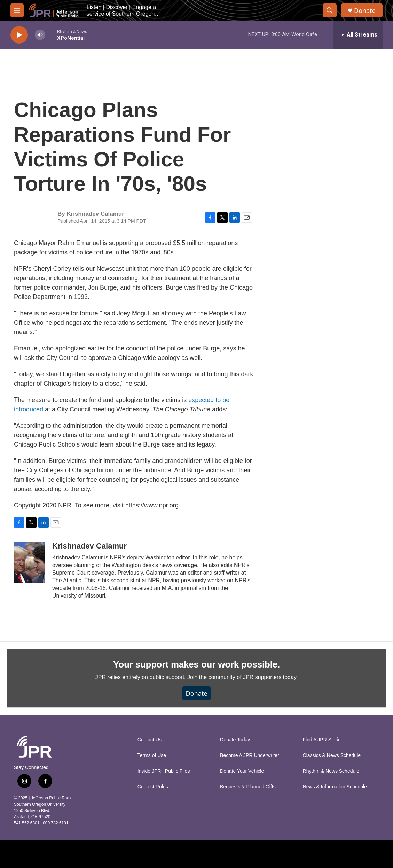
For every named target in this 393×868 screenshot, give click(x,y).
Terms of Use (152, 755)
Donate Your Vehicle (242, 771)
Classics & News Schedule (332, 755)
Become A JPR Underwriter (250, 755)
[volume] (40, 35)
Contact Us (150, 740)
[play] (19, 35)
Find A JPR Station (323, 740)
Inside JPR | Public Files (164, 771)
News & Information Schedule (335, 787)
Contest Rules (153, 787)
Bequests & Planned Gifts (248, 787)
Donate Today (235, 740)
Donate (365, 11)
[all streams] (358, 35)
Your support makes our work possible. (196, 664)
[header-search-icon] (330, 10)
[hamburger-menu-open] (17, 10)
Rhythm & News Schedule (331, 771)
